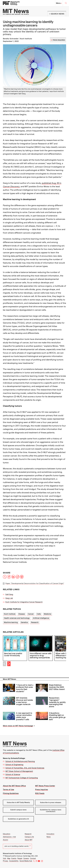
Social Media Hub (26, 861)
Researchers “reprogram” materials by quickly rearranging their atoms (57, 702)
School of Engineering (14, 765)
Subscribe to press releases (51, 802)
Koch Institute (10, 614)
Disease (22, 614)
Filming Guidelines (11, 793)
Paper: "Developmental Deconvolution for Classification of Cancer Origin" (35, 583)
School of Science (13, 774)
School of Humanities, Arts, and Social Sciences (25, 768)
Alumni (5, 840)
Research (35, 622)
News (49, 837)
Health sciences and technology (17, 618)
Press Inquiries (42, 790)
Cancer (31, 614)
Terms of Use (8, 790)
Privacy (6, 861)
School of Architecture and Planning (20, 761)
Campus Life (29, 837)
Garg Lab (9, 598)
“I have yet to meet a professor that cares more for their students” (25, 688)
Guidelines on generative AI (18, 819)
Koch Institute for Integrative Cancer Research (24, 602)
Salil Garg (9, 594)
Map (9, 858)
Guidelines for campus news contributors (51, 811)
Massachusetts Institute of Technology (17, 853)
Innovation (50, 834)
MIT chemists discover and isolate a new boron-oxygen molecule (24, 701)
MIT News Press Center (45, 786)
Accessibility (14, 861)
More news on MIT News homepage (18, 726)
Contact (33, 858)
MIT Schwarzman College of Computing (22, 778)
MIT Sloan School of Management (19, 771)
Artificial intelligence (41, 618)
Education (7, 834)
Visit (5, 858)
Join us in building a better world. (17, 846)
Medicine (47, 614)
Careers (26, 858)
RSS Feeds (40, 793)
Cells (39, 614)
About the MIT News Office (14, 786)
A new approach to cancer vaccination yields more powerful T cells (24, 716)
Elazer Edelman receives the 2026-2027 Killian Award (57, 687)
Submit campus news (18, 810)
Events (14, 858)
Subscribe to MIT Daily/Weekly (18, 802)
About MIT (29, 840)
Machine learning (11, 622)
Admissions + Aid (9, 837)
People (20, 858)
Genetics (24, 622)
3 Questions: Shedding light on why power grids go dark (57, 716)
